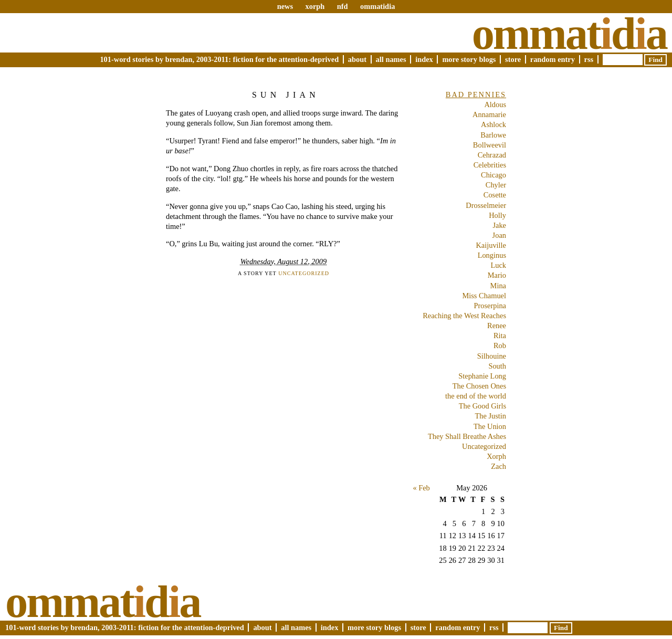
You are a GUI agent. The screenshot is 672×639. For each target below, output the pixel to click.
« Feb (421, 488)
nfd (343, 6)
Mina (498, 286)
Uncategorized (304, 273)
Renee (497, 326)
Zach (498, 466)
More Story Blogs (469, 59)
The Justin (490, 416)
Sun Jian (286, 95)
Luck (498, 265)
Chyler (496, 185)
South (497, 366)
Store (513, 59)
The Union (490, 426)
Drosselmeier (486, 205)
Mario (497, 275)
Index (424, 59)
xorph (315, 6)
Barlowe (493, 135)
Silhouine (492, 356)
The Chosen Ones (479, 386)
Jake (499, 225)
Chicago (493, 175)
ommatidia (377, 6)
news (285, 6)
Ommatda (569, 34)
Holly (497, 215)
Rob (500, 345)
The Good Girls (482, 406)
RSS (589, 59)
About (357, 59)
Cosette (495, 195)
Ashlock (493, 124)
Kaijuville (491, 245)
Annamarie (489, 114)
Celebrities (490, 165)
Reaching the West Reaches (464, 316)
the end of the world (476, 396)
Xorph (496, 456)
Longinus (492, 255)
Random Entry (553, 59)
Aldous (495, 104)
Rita (500, 336)
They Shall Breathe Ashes (467, 436)
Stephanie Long (482, 376)
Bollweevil (490, 145)
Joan (499, 235)
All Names (391, 59)
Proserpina (490, 306)
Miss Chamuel (484, 296)
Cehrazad (492, 155)
